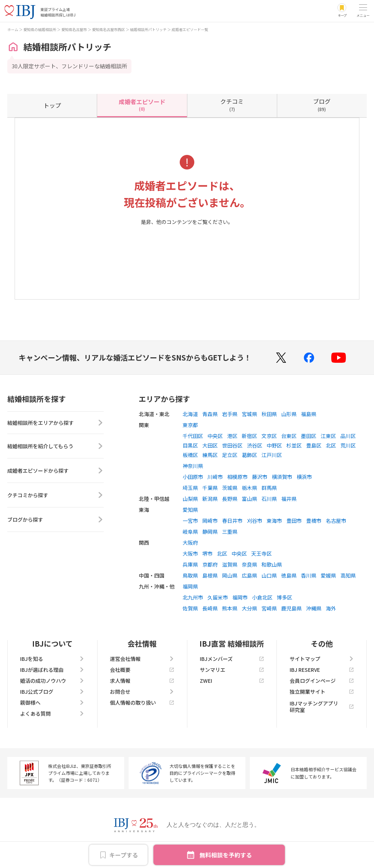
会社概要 (142, 670)
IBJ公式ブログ (52, 692)
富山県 (249, 499)
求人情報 (142, 681)
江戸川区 (272, 455)
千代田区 (193, 436)
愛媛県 (328, 575)
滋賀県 (230, 564)
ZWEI (232, 681)
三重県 (230, 532)
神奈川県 (193, 466)
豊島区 (314, 445)
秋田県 (269, 414)
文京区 (269, 436)
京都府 (210, 564)
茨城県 (230, 488)
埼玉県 (190, 488)
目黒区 (190, 445)
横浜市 (304, 477)
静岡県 (210, 532)
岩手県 (230, 414)
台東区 (289, 436)
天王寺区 (262, 553)
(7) (232, 104)
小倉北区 (262, 597)
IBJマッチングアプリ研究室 (322, 707)
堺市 (207, 553)
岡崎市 (210, 521)
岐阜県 (190, 532)
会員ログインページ (322, 681)
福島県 (309, 414)
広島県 (249, 575)
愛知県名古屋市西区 (108, 29)
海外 (331, 608)
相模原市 (237, 477)
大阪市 (190, 553)
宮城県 (249, 414)
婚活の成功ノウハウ (52, 681)
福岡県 (190, 586)
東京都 (190, 425)
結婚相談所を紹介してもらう (56, 448)
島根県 (210, 575)
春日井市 (232, 521)
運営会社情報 (142, 659)
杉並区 (294, 445)
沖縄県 (314, 608)
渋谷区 (255, 445)
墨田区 (309, 436)
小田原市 (193, 477)
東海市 (274, 521)
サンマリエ (232, 670)
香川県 (309, 575)
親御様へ (52, 703)
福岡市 (240, 597)
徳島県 (289, 575)
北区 (331, 445)
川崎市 (215, 477)
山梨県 (190, 499)
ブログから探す (56, 522)
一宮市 (190, 521)
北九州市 (193, 597)
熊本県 (230, 608)
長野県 (230, 499)
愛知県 (190, 510)
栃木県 (249, 488)
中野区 (274, 445)
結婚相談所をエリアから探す (56, 424)
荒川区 (348, 445)
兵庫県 (190, 564)
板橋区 (190, 455)
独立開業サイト (322, 692)
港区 (232, 436)
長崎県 (210, 608)
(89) (322, 104)
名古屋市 (336, 521)
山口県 (269, 575)
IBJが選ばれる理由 (52, 670)
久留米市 (218, 597)
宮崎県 (269, 608)
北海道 (190, 414)
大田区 (210, 445)
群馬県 (269, 488)
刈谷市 (255, 521)
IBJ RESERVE (322, 670)
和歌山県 (272, 564)
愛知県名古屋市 (74, 29)
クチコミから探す (56, 497)
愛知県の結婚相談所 (40, 29)
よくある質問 (52, 713)
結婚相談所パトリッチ (148, 29)
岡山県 (230, 575)
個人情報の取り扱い (142, 703)
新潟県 (210, 499)
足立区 (230, 455)
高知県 (348, 575)
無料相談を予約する (226, 855)
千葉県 (210, 488)
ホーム (13, 29)
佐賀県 (190, 608)
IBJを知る (52, 659)
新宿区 (249, 436)
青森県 (210, 414)
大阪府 (190, 542)
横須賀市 (282, 477)
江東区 (328, 436)
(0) (142, 104)
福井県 (289, 499)
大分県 (249, 608)
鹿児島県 (291, 608)
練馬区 (210, 455)
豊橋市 (314, 521)
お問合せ (142, 692)
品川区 (348, 436)
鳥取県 (190, 575)
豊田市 (294, 521)
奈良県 (249, 564)
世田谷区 (232, 445)
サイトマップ (322, 659)
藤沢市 (260, 477)
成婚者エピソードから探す (56, 473)
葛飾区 (249, 455)
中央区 (215, 436)
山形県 (289, 414)
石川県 (269, 499)
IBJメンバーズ (232, 659)
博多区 (285, 597)
